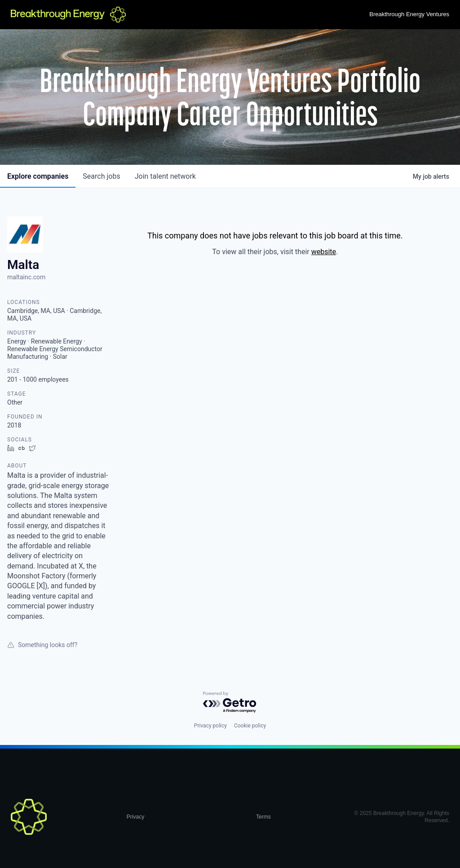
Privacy (135, 817)
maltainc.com (26, 277)
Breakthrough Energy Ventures (409, 14)
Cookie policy (250, 726)
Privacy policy (210, 726)
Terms (263, 817)
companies (38, 176)
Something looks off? (42, 645)
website (324, 252)
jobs (101, 176)
